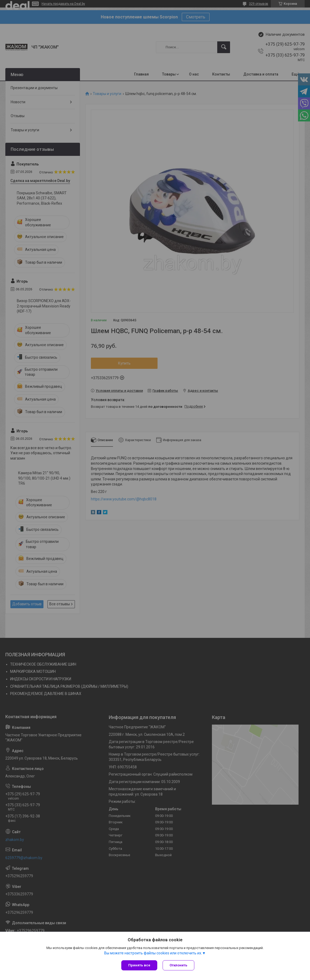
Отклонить (178, 965)
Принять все (139, 965)
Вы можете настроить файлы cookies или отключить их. (153, 953)
